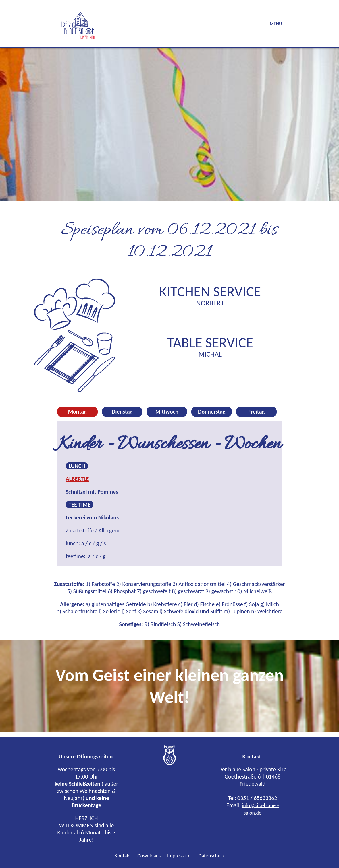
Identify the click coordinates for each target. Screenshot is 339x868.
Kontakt (123, 856)
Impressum (179, 856)
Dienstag (122, 412)
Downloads (149, 856)
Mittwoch (167, 412)
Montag (77, 412)
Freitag (256, 412)
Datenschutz (211, 856)
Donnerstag (212, 412)
